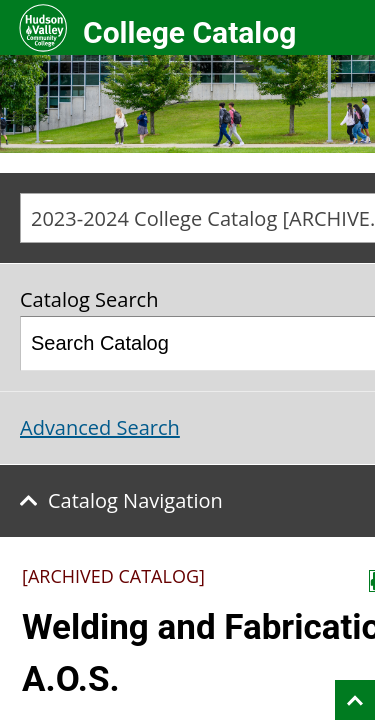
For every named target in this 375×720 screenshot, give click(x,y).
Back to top (355, 700)
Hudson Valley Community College (42, 27)
